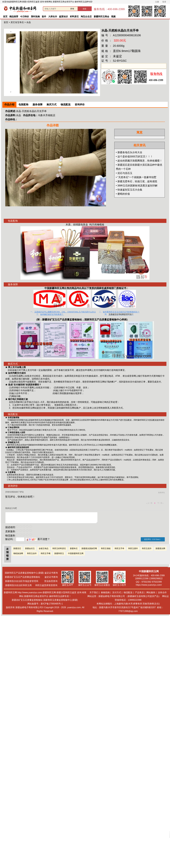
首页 (5, 17)
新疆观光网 (160, 548)
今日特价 (25, 17)
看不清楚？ (38, 539)
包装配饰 (23, 105)
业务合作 (162, 592)
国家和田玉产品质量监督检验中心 (103, 320)
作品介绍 (9, 105)
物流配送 (66, 105)
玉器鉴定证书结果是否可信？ (121, 314)
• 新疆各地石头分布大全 (129, 152)
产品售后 (139, 592)
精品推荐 (14, 17)
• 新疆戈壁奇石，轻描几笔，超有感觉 (136, 181)
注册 (157, 2)
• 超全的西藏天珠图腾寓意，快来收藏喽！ (139, 161)
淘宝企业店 (86, 17)
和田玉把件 (147, 548)
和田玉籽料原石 (59, 548)
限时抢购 (35, 17)
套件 (44, 17)
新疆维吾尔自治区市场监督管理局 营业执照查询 (31, 581)
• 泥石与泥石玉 (124, 173)
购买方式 (52, 105)
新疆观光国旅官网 (89, 548)
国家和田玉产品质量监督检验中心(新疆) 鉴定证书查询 (31, 573)
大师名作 (53, 17)
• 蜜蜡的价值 (123, 194)
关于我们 (94, 592)
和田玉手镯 (45, 553)
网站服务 (151, 592)
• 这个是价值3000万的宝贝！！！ (134, 157)
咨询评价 (80, 105)
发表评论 (161, 493)
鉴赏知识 (63, 17)
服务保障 (38, 105)
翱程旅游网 (18, 553)
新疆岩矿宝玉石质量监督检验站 (27, 600)
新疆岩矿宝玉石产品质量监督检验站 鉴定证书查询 (31, 577)
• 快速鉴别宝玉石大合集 (129, 190)
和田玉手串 (119, 548)
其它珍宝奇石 (17, 22)
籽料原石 (74, 17)
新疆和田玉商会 (101, 17)
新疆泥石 (17, 548)
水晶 (29, 22)
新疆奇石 (74, 548)
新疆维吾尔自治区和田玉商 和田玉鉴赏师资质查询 (31, 585)
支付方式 (117, 592)
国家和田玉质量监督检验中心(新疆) (61, 600)
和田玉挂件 (32, 553)
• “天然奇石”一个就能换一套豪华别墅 (136, 177)
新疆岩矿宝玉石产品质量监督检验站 (62, 320)
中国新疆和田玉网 (76, 553)
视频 (113, 17)
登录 (164, 2)
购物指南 (105, 592)
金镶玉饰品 (44, 548)
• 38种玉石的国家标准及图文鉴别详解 (137, 186)
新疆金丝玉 (30, 548)
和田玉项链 (106, 548)
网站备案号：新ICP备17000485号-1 (45, 604)
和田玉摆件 (133, 548)
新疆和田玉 (59, 553)
